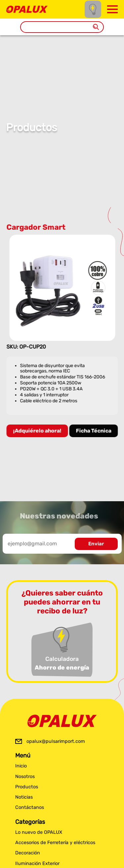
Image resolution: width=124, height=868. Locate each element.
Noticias (24, 797)
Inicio (21, 766)
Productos (27, 787)
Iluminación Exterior (37, 864)
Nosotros (25, 777)
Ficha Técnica (94, 431)
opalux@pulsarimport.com (56, 741)
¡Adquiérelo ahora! (37, 431)
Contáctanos (30, 807)
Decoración (28, 853)
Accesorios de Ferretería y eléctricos (55, 843)
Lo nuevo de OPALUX (39, 832)
